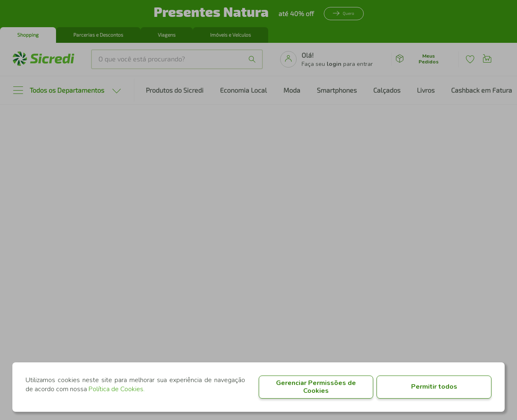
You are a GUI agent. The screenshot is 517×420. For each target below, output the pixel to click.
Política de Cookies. (117, 389)
